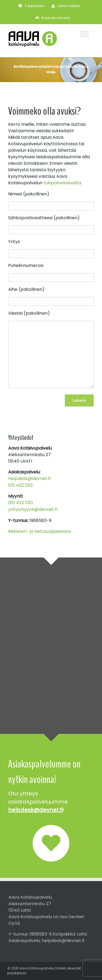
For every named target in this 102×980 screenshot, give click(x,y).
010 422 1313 (20, 485)
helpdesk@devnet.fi (29, 478)
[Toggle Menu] (87, 31)
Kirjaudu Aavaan (53, 18)
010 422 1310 (21, 503)
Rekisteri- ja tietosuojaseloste (40, 531)
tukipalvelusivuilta (62, 183)
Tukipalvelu (31, 6)
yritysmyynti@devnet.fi (33, 509)
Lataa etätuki (66, 6)
